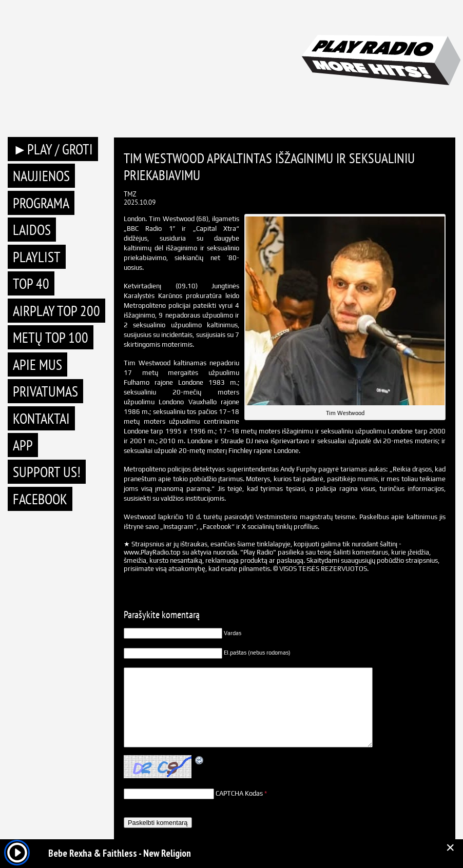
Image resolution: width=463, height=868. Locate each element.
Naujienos (41, 176)
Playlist (37, 257)
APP (23, 445)
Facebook (40, 499)
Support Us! (47, 472)
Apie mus (37, 364)
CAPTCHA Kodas (239, 793)
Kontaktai (41, 418)
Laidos (32, 230)
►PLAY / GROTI (53, 149)
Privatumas (45, 391)
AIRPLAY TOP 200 (56, 311)
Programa (41, 203)
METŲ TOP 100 (51, 337)
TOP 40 (31, 283)
